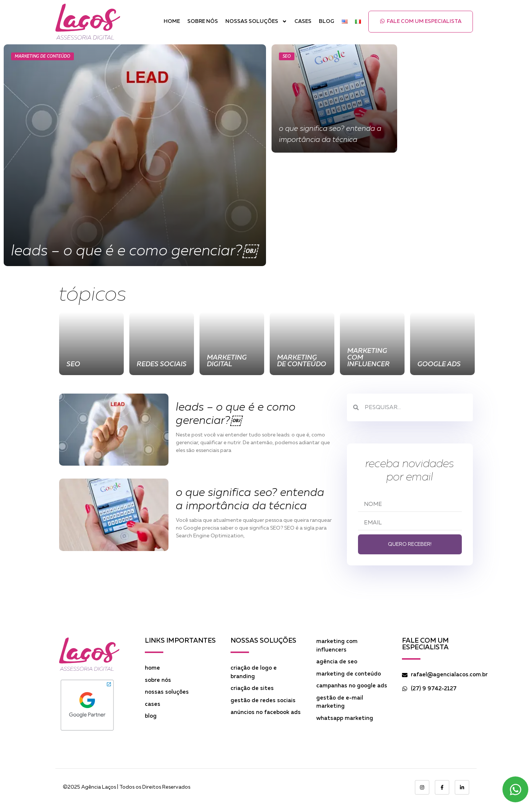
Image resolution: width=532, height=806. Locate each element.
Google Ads (439, 364)
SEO (287, 56)
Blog (327, 21)
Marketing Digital (227, 361)
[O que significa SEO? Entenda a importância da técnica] (334, 98)
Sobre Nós (203, 21)
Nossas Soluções (256, 22)
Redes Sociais (162, 364)
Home (172, 21)
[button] (421, 22)
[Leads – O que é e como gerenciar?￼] (135, 155)
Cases (303, 21)
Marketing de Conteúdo (42, 56)
